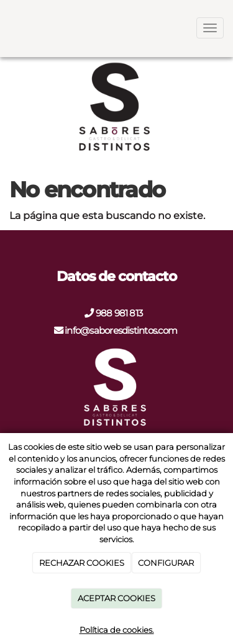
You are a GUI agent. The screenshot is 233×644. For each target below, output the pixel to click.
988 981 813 (121, 313)
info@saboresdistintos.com (120, 330)
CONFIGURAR (166, 563)
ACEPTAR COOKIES (116, 598)
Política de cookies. (117, 630)
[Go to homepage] (6, 28)
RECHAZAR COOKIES (82, 563)
